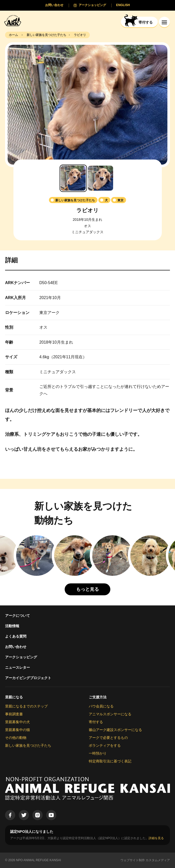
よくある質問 (16, 636)
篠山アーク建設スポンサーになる (115, 730)
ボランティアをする (105, 745)
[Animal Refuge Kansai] (14, 20)
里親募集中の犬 (17, 722)
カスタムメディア (158, 860)
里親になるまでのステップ (26, 706)
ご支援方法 (98, 697)
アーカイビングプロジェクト (28, 678)
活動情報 (12, 626)
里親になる (14, 697)
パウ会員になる (101, 706)
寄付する (96, 722)
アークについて (17, 616)
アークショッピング (21, 657)
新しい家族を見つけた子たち (28, 745)
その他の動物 (16, 738)
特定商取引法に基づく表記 (110, 761)
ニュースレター (17, 667)
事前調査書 (14, 714)
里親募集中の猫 (17, 730)
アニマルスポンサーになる (110, 714)
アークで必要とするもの (108, 738)
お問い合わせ (16, 647)
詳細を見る (156, 838)
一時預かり (98, 753)
